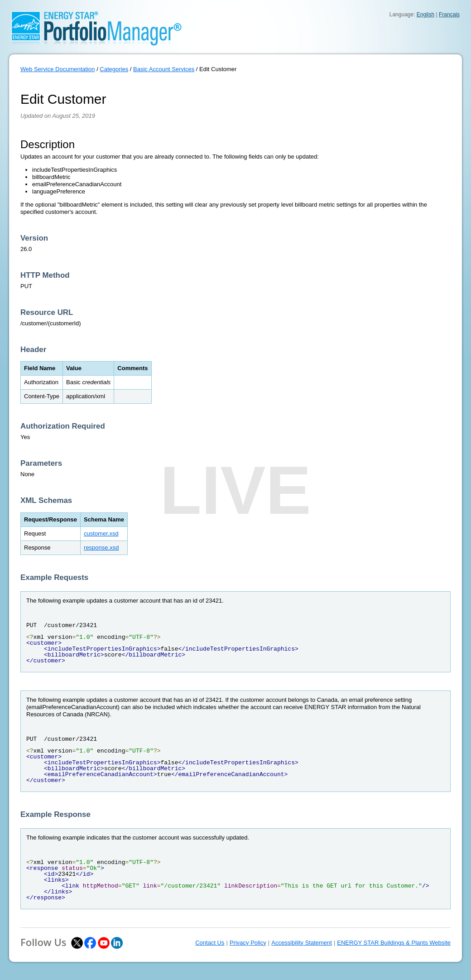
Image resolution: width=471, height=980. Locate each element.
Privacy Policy (248, 943)
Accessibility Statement (302, 943)
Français (449, 14)
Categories (114, 69)
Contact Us (210, 943)
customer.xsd (101, 533)
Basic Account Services (164, 69)
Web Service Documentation (58, 69)
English (425, 14)
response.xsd (101, 548)
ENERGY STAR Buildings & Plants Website (394, 943)
